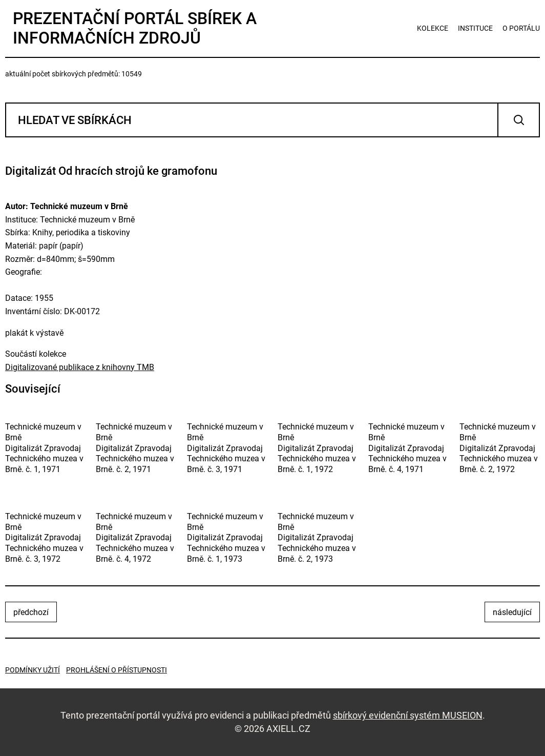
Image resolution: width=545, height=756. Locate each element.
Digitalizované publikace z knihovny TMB (80, 367)
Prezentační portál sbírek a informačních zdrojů (135, 28)
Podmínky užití (33, 670)
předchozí (31, 612)
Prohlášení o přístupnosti (117, 670)
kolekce (433, 28)
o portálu (521, 28)
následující (512, 612)
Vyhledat (519, 120)
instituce (475, 28)
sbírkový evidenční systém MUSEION (408, 715)
